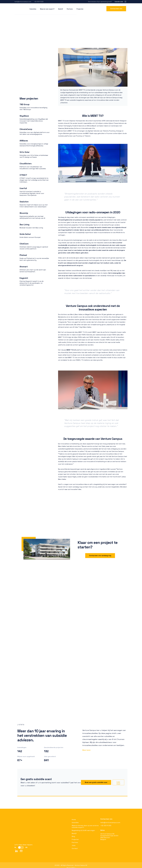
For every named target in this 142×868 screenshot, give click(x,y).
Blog (73, 836)
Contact (75, 848)
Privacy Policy (71, 865)
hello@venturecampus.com (110, 823)
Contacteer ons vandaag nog (100, 556)
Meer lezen (86, 750)
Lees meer (118, 783)
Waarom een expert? (47, 8)
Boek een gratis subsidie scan (96, 782)
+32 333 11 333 (106, 826)
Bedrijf (61, 8)
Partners (70, 8)
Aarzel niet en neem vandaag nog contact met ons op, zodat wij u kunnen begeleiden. (89, 487)
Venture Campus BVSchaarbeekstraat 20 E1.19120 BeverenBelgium (109, 837)
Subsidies (75, 823)
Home (74, 820)
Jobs (74, 845)
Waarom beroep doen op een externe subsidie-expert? (85, 826)
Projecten (80, 8)
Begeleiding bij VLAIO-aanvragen (83, 830)
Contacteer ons (116, 8)
